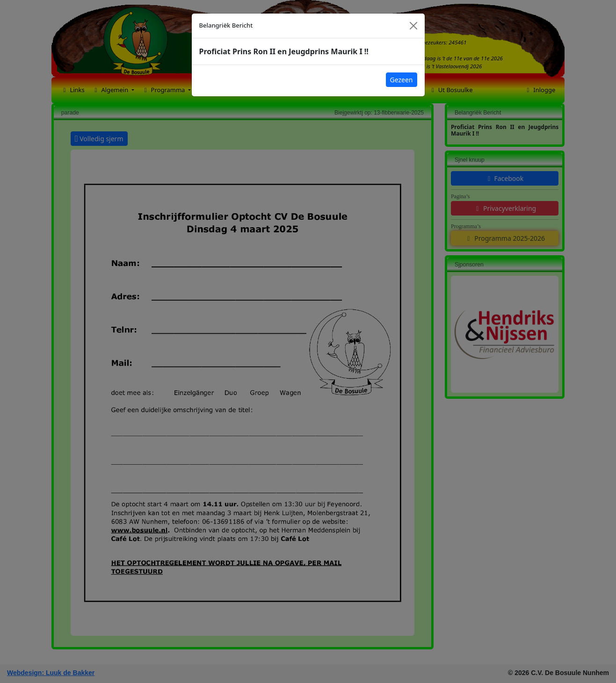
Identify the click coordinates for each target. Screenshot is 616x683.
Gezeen (402, 80)
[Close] (413, 26)
